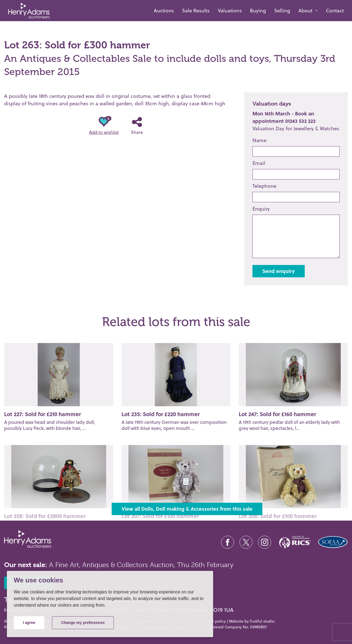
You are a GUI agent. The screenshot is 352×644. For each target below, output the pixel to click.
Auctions (164, 11)
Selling (282, 11)
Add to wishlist (104, 126)
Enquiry (261, 209)
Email (259, 163)
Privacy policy (214, 621)
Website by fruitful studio (252, 621)
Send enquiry (279, 271)
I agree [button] (29, 623)
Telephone (264, 186)
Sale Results (196, 11)
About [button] (305, 11)
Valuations (230, 11)
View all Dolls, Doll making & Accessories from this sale (187, 509)
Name (259, 140)
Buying (258, 11)
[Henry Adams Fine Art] (27, 11)
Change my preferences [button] (83, 623)
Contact (335, 11)
